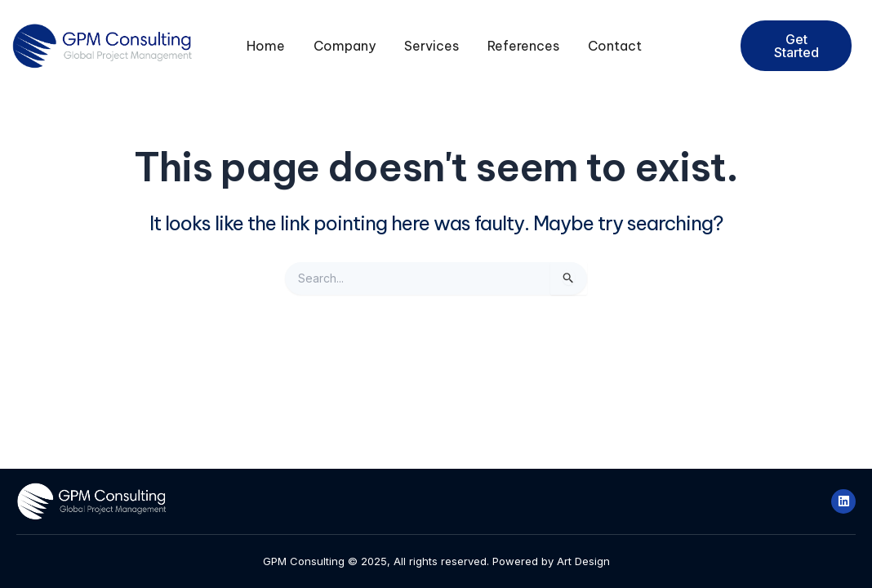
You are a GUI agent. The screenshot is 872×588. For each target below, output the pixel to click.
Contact (615, 46)
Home (266, 46)
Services (432, 46)
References (523, 46)
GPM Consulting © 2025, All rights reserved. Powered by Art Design (436, 561)
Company (345, 46)
